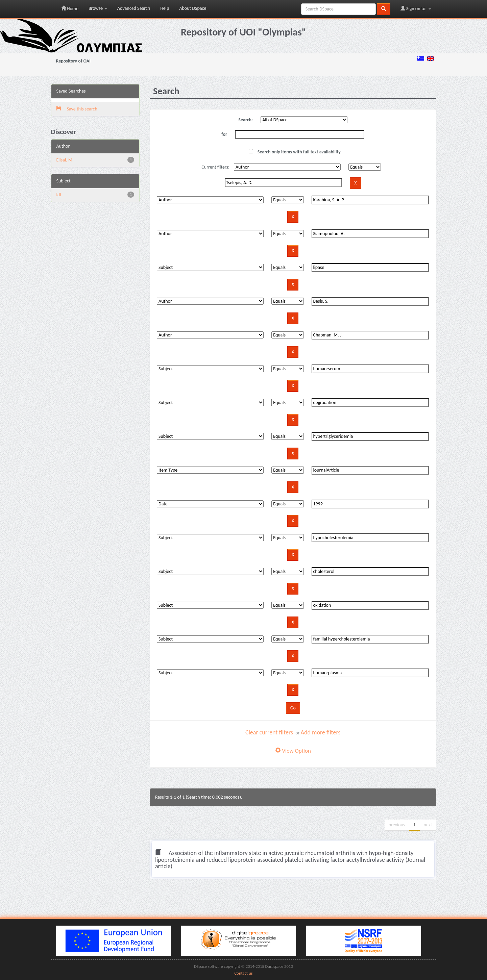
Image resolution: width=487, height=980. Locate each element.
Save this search (77, 109)
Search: (246, 120)
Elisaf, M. (65, 160)
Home (70, 8)
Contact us (244, 973)
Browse (98, 8)
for (224, 134)
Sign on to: (416, 8)
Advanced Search (134, 8)
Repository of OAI (73, 61)
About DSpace (193, 8)
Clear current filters (269, 732)
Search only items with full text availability (295, 152)
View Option (293, 751)
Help (165, 8)
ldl (59, 195)
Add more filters (321, 732)
